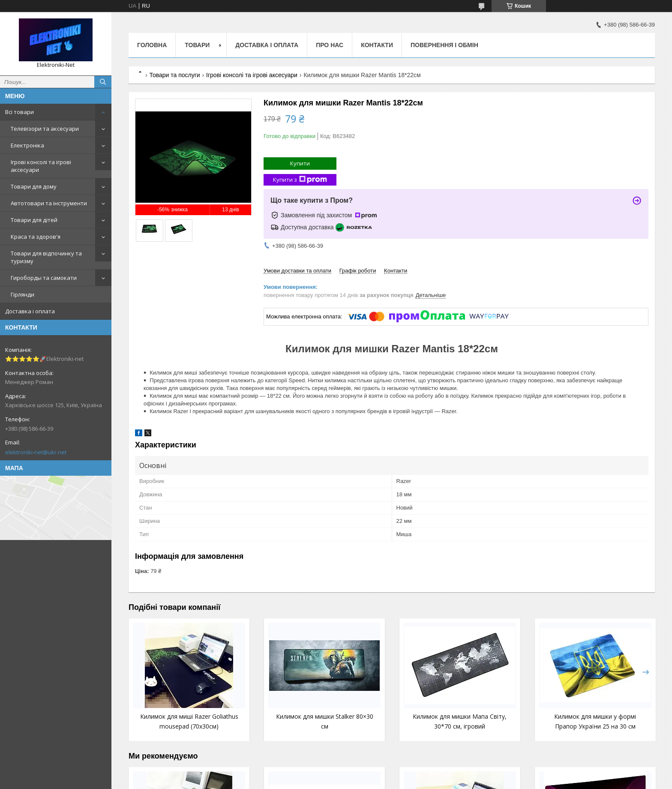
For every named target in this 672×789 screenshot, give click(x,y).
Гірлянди (22, 294)
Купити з (300, 180)
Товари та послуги (174, 75)
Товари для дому (34, 186)
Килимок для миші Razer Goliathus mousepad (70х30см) (175, 726)
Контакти (377, 45)
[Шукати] (103, 82)
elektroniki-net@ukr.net (36, 452)
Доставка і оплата (30, 311)
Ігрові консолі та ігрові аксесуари (41, 166)
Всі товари (19, 112)
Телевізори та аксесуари (45, 129)
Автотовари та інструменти (49, 203)
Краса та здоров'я (36, 237)
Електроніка (27, 145)
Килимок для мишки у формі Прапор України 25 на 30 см (500, 726)
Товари (197, 45)
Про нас (330, 45)
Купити (300, 163)
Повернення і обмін (444, 45)
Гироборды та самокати (44, 278)
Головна (152, 45)
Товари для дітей (34, 220)
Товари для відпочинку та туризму (46, 257)
